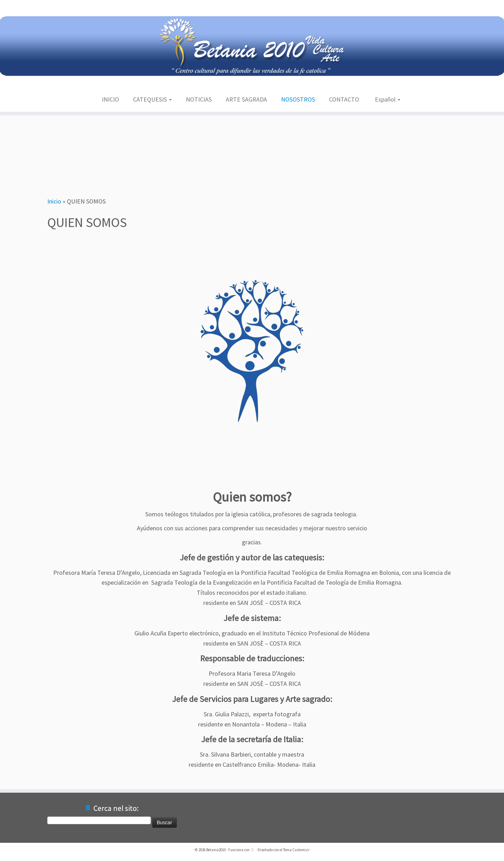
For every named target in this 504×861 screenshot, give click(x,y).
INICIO (110, 99)
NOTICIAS (199, 99)
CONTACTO (344, 99)
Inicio (54, 201)
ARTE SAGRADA (246, 99)
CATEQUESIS (152, 99)
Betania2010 (216, 850)
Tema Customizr (296, 850)
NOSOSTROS (298, 99)
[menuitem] (387, 100)
